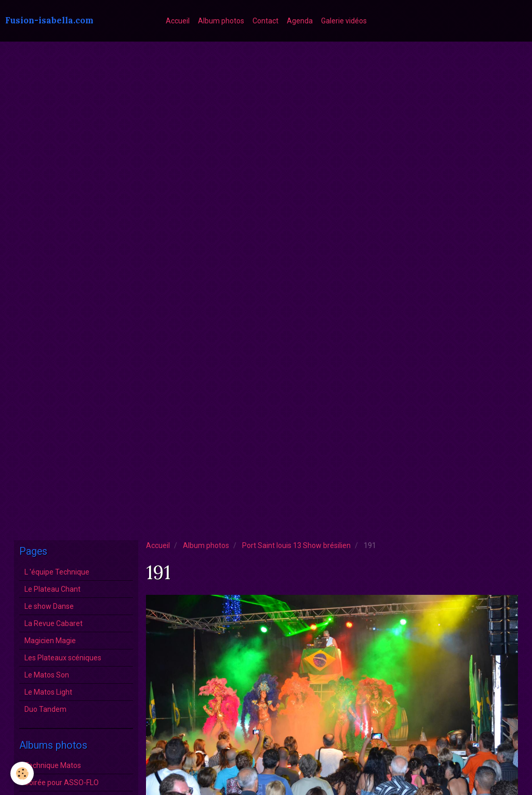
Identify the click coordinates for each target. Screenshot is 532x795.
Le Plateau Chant (52, 589)
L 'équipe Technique (57, 572)
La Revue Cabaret (54, 623)
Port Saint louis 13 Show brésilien (296, 545)
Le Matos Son (47, 675)
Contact (265, 21)
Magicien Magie (50, 641)
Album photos (221, 21)
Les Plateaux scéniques (63, 658)
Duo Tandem (45, 709)
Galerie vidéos (344, 21)
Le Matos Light (48, 692)
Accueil (178, 21)
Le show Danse (49, 606)
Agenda (300, 21)
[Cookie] (22, 773)
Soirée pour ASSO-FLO (62, 783)
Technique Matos (53, 765)
